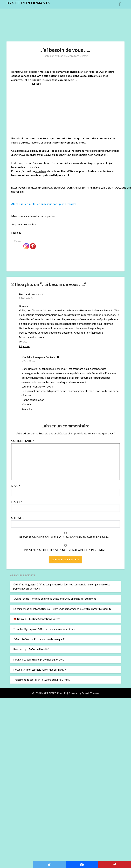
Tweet (18, 241)
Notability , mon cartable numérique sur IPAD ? (40, 670)
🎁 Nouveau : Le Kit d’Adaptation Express (37, 619)
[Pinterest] (33, 244)
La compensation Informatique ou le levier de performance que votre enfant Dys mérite (62, 609)
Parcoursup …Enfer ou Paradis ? (31, 649)
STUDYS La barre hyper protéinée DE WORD (39, 659)
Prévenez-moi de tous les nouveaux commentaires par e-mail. (65, 537)
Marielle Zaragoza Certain (73, 56)
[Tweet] (13, 242)
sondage (41, 171)
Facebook (56, 151)
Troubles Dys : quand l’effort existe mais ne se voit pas (44, 629)
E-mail (17, 502)
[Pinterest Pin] (37, 242)
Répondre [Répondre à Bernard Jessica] (24, 346)
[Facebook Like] (12, 242)
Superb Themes (90, 693)
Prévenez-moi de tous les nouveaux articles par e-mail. (65, 550)
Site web (17, 518)
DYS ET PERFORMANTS (28, 3)
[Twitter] (49, 865)
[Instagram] (26, 244)
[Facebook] (82, 865)
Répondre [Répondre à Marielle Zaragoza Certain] (27, 409)
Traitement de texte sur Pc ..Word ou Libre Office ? (42, 680)
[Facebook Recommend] (22, 242)
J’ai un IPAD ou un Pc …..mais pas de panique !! (39, 639)
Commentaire (23, 441)
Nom (16, 486)
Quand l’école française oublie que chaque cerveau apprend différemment (55, 599)
